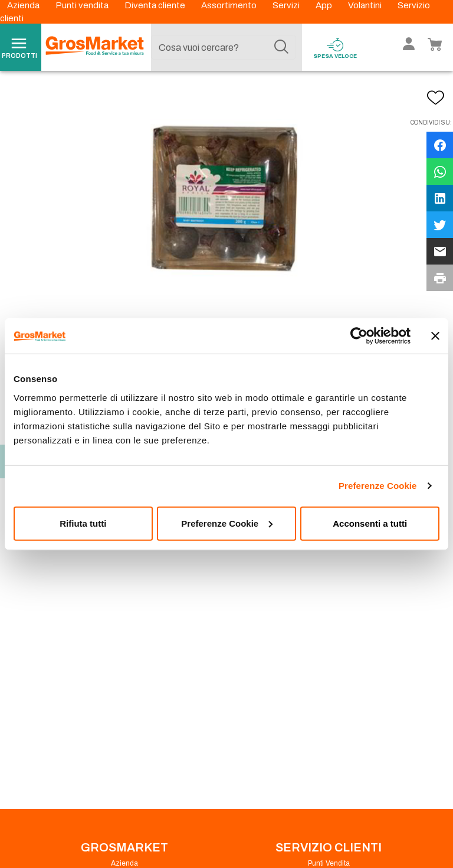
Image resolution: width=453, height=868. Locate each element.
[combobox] (224, 47)
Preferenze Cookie (378, 486)
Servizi (287, 5)
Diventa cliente (156, 5)
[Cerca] (281, 47)
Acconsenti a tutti (370, 523)
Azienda (24, 5)
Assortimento (230, 5)
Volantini (366, 5)
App (325, 5)
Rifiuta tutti (83, 523)
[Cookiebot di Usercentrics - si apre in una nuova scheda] (359, 336)
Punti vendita (83, 5)
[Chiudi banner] (435, 336)
